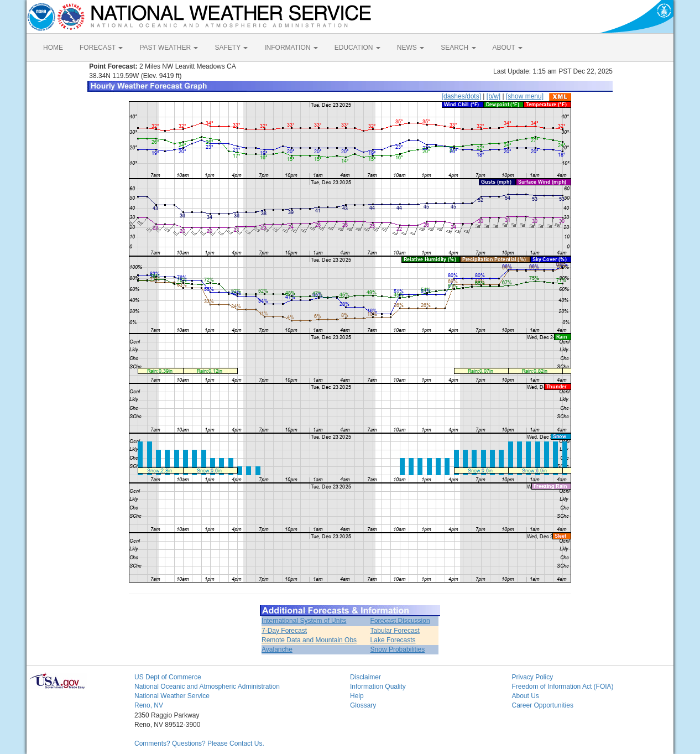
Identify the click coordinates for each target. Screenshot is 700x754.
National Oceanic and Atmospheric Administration (207, 687)
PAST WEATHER (169, 48)
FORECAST (101, 48)
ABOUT (508, 48)
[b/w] (493, 96)
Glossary (363, 705)
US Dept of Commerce (168, 677)
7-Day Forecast (284, 631)
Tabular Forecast (395, 631)
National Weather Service (172, 696)
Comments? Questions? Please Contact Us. (199, 743)
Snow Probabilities (398, 649)
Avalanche (277, 649)
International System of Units (304, 621)
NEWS (411, 48)
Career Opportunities (543, 705)
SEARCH (458, 48)
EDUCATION (357, 48)
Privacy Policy (533, 677)
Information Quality (378, 687)
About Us (526, 696)
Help (357, 696)
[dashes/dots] (461, 96)
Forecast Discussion (400, 621)
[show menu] (525, 96)
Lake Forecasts (393, 640)
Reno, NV (149, 705)
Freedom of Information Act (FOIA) (563, 687)
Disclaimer (365, 677)
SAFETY (231, 48)
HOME (53, 48)
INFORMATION (291, 48)
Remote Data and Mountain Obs (309, 640)
